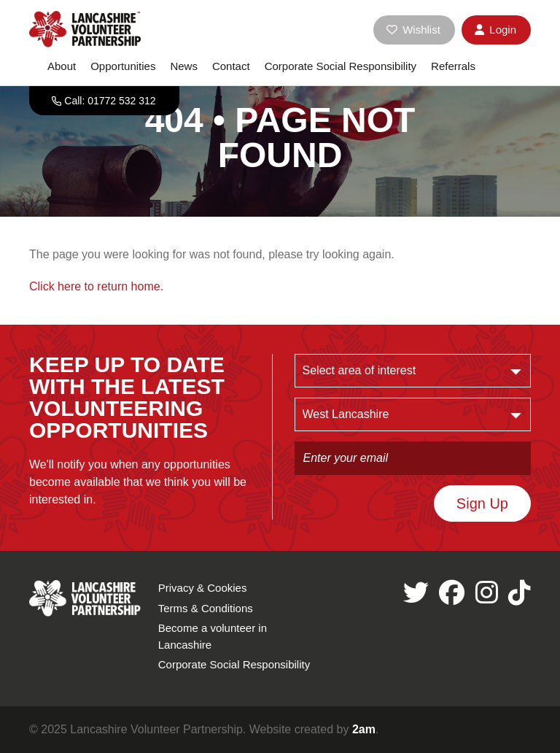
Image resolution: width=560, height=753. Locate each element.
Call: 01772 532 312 (110, 101)
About (62, 66)
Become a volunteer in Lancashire (213, 636)
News (184, 66)
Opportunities (123, 66)
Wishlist (413, 30)
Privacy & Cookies (203, 588)
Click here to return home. (96, 286)
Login (495, 30)
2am (364, 729)
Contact (231, 66)
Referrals (453, 66)
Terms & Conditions (206, 608)
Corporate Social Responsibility (341, 66)
